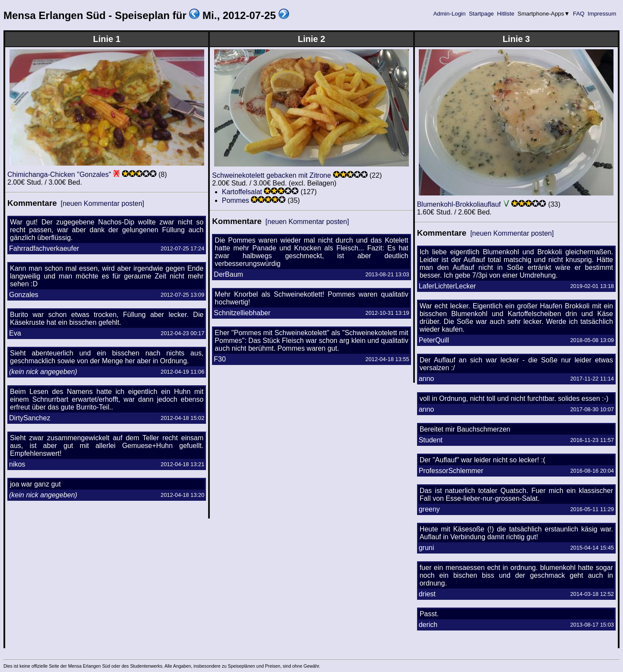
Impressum (602, 14)
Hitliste (506, 14)
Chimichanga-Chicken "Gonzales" (59, 174)
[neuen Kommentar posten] (102, 203)
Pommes (236, 200)
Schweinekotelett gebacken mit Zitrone (271, 175)
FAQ (579, 14)
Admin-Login (450, 14)
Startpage (481, 14)
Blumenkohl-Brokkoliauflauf (459, 204)
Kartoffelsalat (242, 192)
